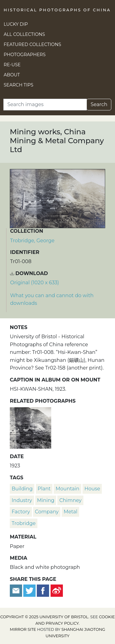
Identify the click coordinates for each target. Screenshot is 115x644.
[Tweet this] (30, 590)
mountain (67, 489)
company (47, 512)
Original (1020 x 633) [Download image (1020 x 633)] (34, 283)
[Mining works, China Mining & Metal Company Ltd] (31, 427)
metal (70, 512)
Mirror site (23, 629)
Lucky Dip (16, 24)
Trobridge (24, 523)
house (92, 489)
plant (44, 489)
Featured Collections (32, 44)
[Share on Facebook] (43, 590)
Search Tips (19, 85)
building (22, 489)
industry (22, 500)
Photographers (25, 55)
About (12, 75)
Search (99, 104)
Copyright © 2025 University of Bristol (44, 617)
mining (46, 500)
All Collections (24, 34)
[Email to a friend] (17, 590)
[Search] (45, 105)
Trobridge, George (32, 241)
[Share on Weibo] (57, 590)
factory (21, 512)
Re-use (12, 65)
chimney (70, 500)
